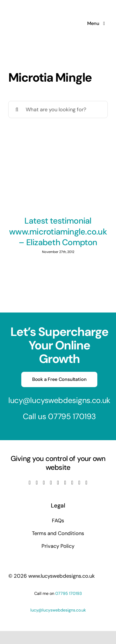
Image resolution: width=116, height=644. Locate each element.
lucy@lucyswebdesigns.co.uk (59, 400)
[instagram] (44, 483)
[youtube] (51, 483)
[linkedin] (58, 483)
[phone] (86, 483)
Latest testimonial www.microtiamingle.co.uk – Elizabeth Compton (58, 232)
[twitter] (37, 483)
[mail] (79, 483)
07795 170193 (72, 416)
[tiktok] (65, 483)
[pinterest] (72, 483)
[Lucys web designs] (36, 7)
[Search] (17, 109)
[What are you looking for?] (58, 109)
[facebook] (30, 483)
